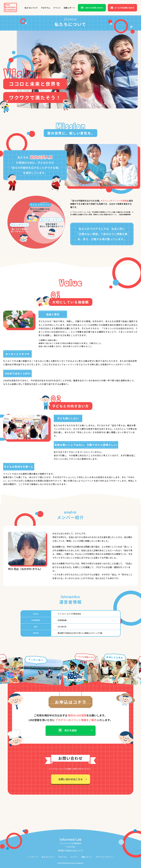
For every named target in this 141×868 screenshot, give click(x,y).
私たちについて (48, 857)
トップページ (33, 857)
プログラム (62, 857)
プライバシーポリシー (104, 857)
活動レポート (87, 857)
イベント (74, 857)
